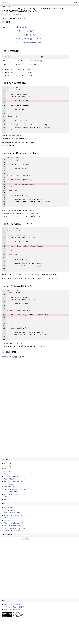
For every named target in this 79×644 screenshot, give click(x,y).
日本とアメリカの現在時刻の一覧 (13, 523)
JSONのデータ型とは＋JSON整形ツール (15, 515)
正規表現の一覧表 (9, 520)
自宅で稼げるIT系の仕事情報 (12, 531)
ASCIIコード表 (8, 518)
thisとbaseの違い (22, 27)
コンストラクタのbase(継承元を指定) (28, 43)
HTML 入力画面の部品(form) (12, 604)
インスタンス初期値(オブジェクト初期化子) (16, 489)
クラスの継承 (8, 469)
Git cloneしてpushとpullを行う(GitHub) (15, 607)
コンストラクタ (8, 466)
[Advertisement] (35, 375)
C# (9, 7)
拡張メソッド (8, 499)
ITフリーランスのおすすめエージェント (15, 528)
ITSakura (5, 3)
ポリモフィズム (8, 484)
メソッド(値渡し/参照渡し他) (12, 494)
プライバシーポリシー (57, 9)
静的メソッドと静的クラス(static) (13, 481)
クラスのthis (7, 497)
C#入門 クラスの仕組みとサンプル (13, 357)
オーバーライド (8, 471)
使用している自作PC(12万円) (12, 610)
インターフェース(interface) (12, 476)
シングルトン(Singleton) (11, 492)
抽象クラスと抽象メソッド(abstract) (14, 479)
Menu (75, 2)
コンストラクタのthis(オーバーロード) (29, 39)
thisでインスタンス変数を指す (26, 31)
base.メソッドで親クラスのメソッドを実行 (30, 35)
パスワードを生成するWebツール (13, 513)
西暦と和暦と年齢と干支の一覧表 (13, 526)
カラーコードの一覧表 (10, 510)
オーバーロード (8, 474)
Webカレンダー (8, 508)
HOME (4, 7)
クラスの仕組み (8, 463)
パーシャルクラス (9, 487)
